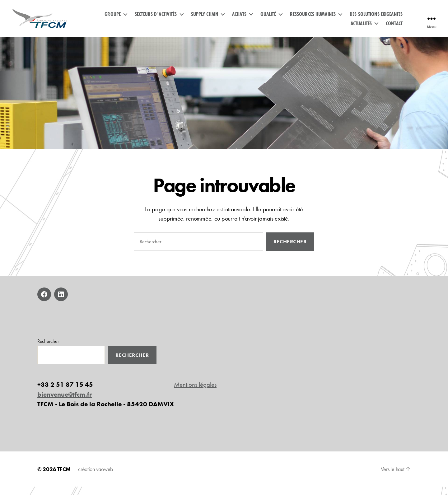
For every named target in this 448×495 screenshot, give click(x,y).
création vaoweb (96, 477)
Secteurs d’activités (156, 18)
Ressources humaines (313, 18)
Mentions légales (195, 393)
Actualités (361, 27)
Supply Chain (205, 18)
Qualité (268, 18)
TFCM (64, 477)
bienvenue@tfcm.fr (65, 403)
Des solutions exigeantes (376, 18)
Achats (239, 18)
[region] (224, 101)
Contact (394, 27)
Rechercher (48, 350)
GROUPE (113, 18)
